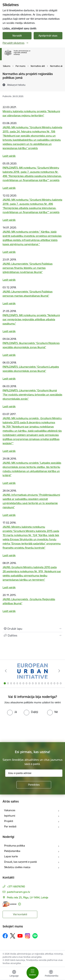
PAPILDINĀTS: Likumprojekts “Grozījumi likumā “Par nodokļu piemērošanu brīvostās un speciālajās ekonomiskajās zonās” (32, 395)
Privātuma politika (15, 846)
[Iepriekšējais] (6, 671)
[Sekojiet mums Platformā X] (13, 936)
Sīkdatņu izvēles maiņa (17, 867)
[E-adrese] (10, 904)
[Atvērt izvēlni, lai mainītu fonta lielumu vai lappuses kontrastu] (51, 974)
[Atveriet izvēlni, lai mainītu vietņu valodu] (14, 974)
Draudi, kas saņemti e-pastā (20, 862)
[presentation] (29, 728)
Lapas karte (11, 856)
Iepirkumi (10, 816)
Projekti (9, 821)
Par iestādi (10, 826)
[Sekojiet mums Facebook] (5, 936)
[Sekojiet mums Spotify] (35, 936)
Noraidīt (17, 36)
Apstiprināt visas (48, 36)
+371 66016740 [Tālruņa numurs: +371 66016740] (16, 886)
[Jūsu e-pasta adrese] (34, 773)
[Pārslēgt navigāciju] (33, 973)
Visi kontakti (20, 914)
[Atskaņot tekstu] (16, 85)
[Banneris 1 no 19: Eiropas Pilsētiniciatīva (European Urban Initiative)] (32, 671)
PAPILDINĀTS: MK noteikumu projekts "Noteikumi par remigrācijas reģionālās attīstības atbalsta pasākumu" (31, 319)
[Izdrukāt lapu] (32, 629)
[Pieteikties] (34, 785)
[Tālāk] (59, 671)
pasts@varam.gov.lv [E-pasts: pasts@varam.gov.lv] (18, 892)
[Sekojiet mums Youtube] (20, 936)
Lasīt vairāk (9, 156)
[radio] (12, 712)
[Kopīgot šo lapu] (32, 635)
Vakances (10, 810)
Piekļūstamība (12, 851)
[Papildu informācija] (19, 904)
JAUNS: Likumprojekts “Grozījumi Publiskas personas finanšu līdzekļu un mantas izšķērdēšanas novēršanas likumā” (28, 268)
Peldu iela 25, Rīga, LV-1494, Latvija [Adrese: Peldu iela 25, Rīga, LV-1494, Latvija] (28, 897)
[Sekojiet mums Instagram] (28, 936)
